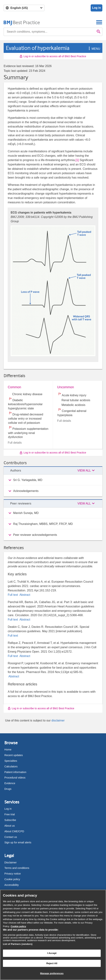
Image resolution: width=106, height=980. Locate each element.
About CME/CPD (14, 831)
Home (8, 750)
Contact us (11, 837)
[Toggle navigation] (99, 22)
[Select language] (24, 8)
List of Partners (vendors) (18, 944)
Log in (96, 8)
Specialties (11, 761)
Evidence (10, 783)
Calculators (11, 766)
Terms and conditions (17, 868)
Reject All (52, 963)
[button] (89, 49)
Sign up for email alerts (18, 842)
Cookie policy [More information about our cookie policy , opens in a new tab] (18, 926)
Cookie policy (12, 879)
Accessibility (12, 885)
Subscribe (10, 820)
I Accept (52, 953)
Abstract (24, 595)
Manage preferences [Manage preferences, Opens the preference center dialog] (52, 973)
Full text (13, 595)
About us (10, 826)
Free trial (10, 814)
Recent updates (14, 755)
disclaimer (58, 720)
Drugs (8, 789)
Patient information (15, 772)
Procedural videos (15, 778)
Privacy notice (13, 874)
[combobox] (49, 32)
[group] (53, 480)
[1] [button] (77, 160)
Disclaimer (11, 862)
